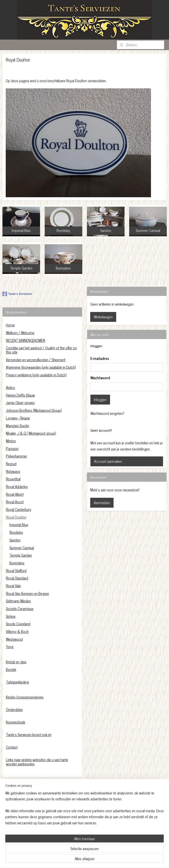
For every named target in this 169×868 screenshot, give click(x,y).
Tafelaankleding (17, 682)
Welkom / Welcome (20, 333)
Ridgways (13, 471)
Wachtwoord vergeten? (107, 413)
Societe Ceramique (20, 609)
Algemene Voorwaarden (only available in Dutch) (41, 367)
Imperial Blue (19, 525)
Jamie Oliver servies (20, 403)
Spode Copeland (18, 624)
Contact (12, 747)
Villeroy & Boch (17, 631)
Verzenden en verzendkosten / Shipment (36, 360)
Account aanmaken (108, 461)
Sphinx (11, 616)
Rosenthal (13, 479)
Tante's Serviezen (17, 294)
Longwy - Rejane (18, 418)
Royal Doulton (16, 517)
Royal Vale (13, 586)
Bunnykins (17, 563)
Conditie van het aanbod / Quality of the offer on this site (41, 350)
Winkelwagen (103, 317)
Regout (11, 464)
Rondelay (16, 532)
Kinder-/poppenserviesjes (25, 697)
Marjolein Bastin (17, 426)
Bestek (11, 669)
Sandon (15, 540)
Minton (11, 441)
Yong (10, 647)
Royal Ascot (15, 502)
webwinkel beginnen (93, 860)
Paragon (12, 449)
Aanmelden (102, 503)
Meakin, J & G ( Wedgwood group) (31, 433)
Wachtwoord (100, 378)
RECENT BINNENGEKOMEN (26, 340)
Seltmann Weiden (18, 601)
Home (10, 325)
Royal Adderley (17, 487)
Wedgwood (14, 639)
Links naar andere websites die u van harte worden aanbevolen (37, 762)
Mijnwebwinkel (123, 860)
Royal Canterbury (19, 509)
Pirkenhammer (17, 456)
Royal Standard (17, 578)
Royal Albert (15, 494)
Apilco (10, 387)
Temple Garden (21, 555)
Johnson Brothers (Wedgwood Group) (34, 410)
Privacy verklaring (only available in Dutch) (36, 375)
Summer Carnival (22, 548)
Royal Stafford (16, 571)
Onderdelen (14, 709)
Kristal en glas (16, 662)
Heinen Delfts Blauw (20, 395)
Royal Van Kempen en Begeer (28, 593)
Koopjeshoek (16, 722)
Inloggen (100, 399)
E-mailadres (100, 359)
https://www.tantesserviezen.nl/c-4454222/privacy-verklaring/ (83, 813)
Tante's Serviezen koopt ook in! (29, 735)
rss (81, 860)
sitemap (75, 860)
